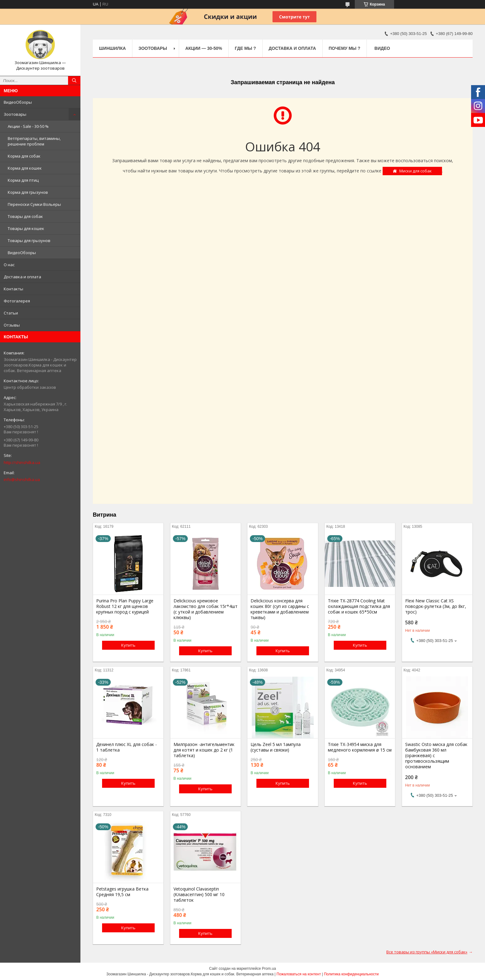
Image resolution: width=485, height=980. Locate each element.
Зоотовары (15, 114)
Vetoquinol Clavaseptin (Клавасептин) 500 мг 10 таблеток (199, 895)
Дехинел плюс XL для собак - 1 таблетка (127, 747)
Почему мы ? (345, 48)
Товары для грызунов (29, 241)
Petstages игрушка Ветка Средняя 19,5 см (122, 892)
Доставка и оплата (22, 277)
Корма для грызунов (28, 192)
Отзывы (12, 325)
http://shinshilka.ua (22, 462)
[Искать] (74, 80)
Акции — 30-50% (204, 48)
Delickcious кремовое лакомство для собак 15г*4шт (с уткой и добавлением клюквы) (206, 609)
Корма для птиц (23, 180)
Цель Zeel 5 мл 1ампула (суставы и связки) (276, 747)
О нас (9, 265)
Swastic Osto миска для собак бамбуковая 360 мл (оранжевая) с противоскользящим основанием (436, 756)
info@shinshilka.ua (22, 479)
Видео (382, 48)
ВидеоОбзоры (18, 102)
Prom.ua (269, 969)
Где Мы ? (245, 48)
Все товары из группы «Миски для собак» (427, 952)
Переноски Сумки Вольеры (34, 204)
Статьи (11, 313)
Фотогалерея (17, 301)
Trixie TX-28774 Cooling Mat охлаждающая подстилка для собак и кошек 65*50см (359, 606)
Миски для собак (416, 171)
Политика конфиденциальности (351, 974)
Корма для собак (24, 156)
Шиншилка (112, 48)
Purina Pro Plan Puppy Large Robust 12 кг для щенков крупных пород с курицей (125, 606)
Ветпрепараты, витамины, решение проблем (34, 141)
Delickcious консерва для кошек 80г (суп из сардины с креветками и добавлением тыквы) (280, 609)
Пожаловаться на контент (299, 974)
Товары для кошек (26, 228)
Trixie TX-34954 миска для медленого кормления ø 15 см (360, 747)
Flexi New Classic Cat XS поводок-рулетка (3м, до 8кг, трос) (436, 606)
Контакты (13, 289)
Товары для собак (25, 216)
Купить (128, 645)
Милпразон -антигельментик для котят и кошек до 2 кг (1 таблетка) (204, 750)
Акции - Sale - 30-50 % (28, 126)
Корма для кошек (25, 168)
